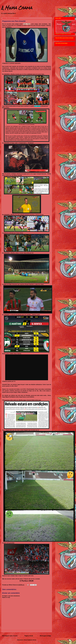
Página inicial (29, 636)
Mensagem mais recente (10, 636)
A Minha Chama (17, 8)
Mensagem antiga (45, 636)
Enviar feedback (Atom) (30, 640)
